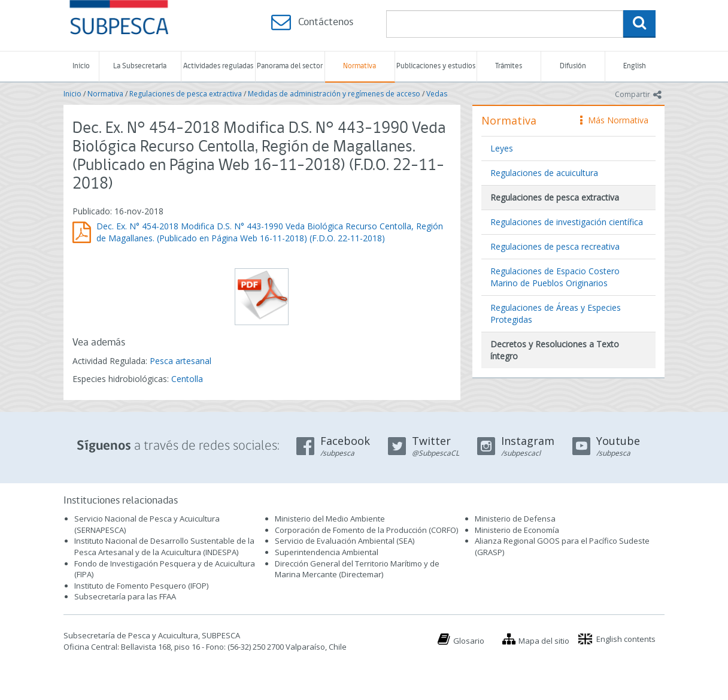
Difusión (573, 66)
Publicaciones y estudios (436, 66)
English (635, 66)
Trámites (509, 66)
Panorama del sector (290, 66)
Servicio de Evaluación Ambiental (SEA (344, 541)
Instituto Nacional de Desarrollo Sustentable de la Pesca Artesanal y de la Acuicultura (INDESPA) (164, 546)
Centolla (187, 379)
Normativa (360, 66)
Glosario (469, 641)
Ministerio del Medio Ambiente (330, 519)
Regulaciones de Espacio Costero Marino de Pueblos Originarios (555, 277)
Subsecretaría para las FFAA (125, 596)
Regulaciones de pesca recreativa (555, 246)
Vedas (437, 94)
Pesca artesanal (181, 361)
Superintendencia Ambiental (327, 552)
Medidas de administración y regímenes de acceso (334, 94)
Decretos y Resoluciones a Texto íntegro (555, 350)
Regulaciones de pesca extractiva (186, 94)
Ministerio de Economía (517, 530)
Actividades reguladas (218, 66)
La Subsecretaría (140, 66)
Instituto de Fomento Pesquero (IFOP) (141, 586)
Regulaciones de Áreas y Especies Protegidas (556, 313)
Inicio (81, 66)
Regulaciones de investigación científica (567, 222)
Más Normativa (614, 120)
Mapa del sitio (544, 641)
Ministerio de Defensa (515, 519)
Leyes (502, 148)
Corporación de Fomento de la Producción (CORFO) (366, 530)
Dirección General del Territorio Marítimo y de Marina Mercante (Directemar (357, 569)
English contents (626, 639)
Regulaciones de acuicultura (544, 173)
